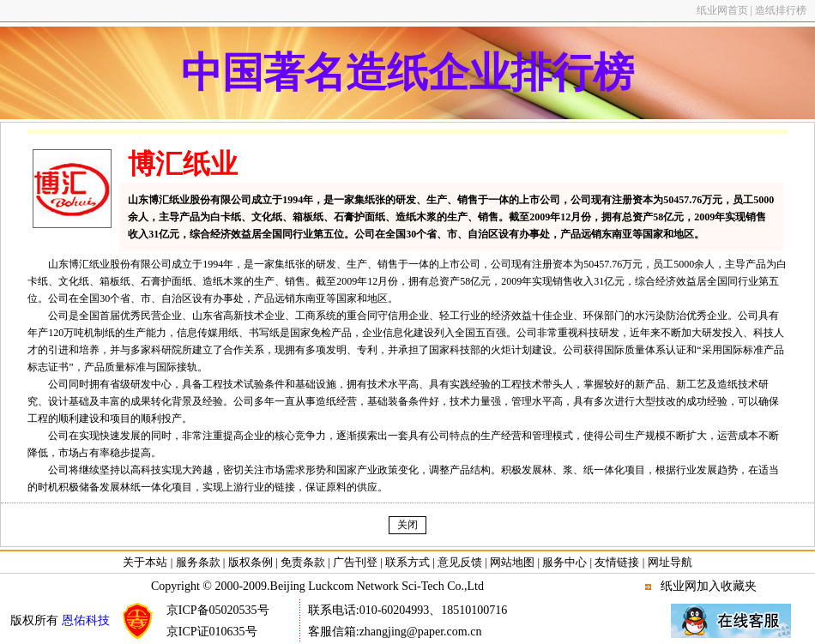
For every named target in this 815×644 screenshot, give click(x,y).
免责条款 (303, 562)
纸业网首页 (722, 10)
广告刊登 (355, 562)
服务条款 (198, 562)
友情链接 (617, 562)
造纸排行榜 (781, 10)
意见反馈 (460, 562)
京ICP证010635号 (212, 632)
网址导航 (670, 562)
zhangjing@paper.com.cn (421, 632)
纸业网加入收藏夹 (709, 586)
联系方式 (407, 562)
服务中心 (564, 562)
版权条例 (251, 562)
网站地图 (512, 562)
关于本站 (146, 562)
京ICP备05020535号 (218, 610)
